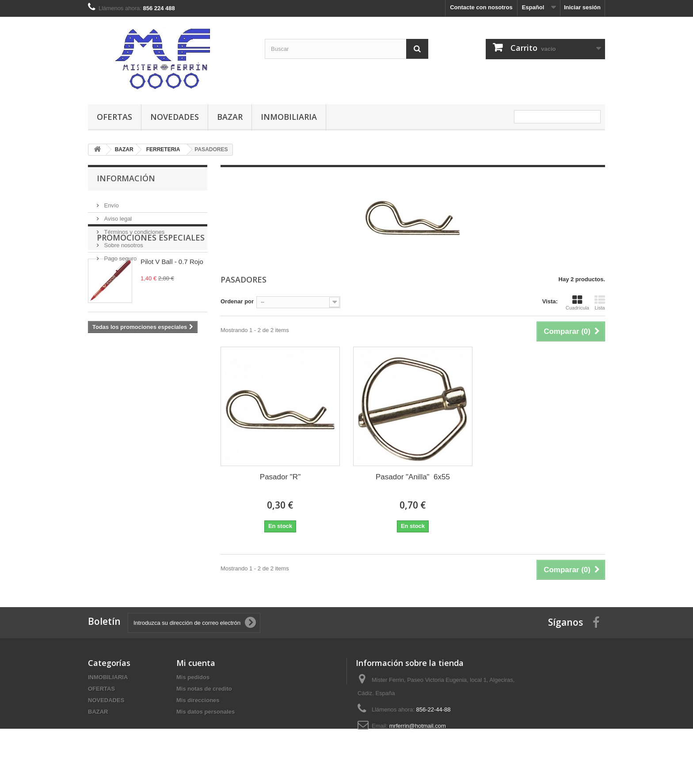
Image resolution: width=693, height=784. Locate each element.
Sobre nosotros (123, 242)
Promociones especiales (151, 288)
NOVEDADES (175, 117)
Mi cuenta (196, 663)
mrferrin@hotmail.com (418, 726)
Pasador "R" (280, 477)
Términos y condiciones (133, 228)
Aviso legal (117, 215)
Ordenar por (237, 301)
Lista (600, 302)
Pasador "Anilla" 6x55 (413, 477)
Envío (111, 202)
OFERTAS (114, 117)
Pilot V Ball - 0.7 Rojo (172, 312)
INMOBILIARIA (289, 117)
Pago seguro (120, 255)
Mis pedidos (193, 677)
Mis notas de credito (204, 689)
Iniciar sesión (582, 7)
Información (126, 178)
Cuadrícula (577, 302)
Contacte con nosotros (481, 7)
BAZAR (230, 117)
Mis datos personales (206, 712)
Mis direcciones (198, 700)
